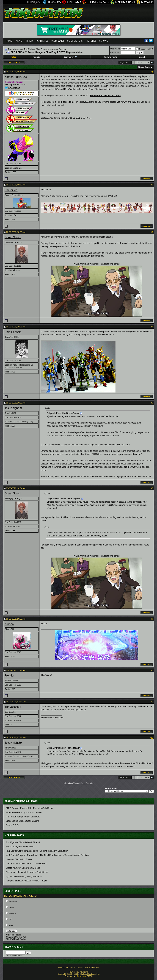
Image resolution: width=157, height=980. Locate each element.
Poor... (12, 925)
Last (147, 63)
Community (70, 57)
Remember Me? (145, 49)
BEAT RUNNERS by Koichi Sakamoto (24, 812)
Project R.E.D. (12, 825)
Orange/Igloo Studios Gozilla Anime (22, 821)
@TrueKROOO (13, 88)
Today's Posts (111, 57)
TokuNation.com (15, 49)
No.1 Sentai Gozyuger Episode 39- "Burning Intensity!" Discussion (37, 851)
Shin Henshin (13, 332)
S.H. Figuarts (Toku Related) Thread (23, 842)
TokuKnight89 (13, 408)
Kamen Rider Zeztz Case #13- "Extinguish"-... (27, 864)
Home (9, 41)
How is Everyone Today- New (20, 847)
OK (10, 919)
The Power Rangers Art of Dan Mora (23, 817)
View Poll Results (14, 935)
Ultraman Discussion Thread (19, 859)
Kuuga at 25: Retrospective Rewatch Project (27, 881)
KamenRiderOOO (16, 77)
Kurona (9, 624)
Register (37, 57)
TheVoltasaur (13, 707)
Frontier (9, 676)
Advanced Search (15, 956)
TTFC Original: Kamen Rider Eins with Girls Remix (30, 808)
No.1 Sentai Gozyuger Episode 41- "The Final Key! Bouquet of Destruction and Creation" (48, 855)
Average (13, 913)
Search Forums (14, 947)
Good (11, 907)
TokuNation (29, 49)
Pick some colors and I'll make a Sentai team (27, 872)
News (19, 41)
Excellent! (13, 901)
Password (115, 52)
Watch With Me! (86, 264)
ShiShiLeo (11, 190)
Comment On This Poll (16, 937)
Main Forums (42, 49)
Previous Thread (72, 783)
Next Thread (86, 783)
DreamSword (13, 237)
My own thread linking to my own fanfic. (24, 876)
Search (142, 57)
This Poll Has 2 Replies (16, 939)
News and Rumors (58, 49)
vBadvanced (81, 976)
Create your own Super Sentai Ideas (23, 868)
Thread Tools (144, 67)
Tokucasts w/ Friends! (110, 264)
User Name (115, 49)
